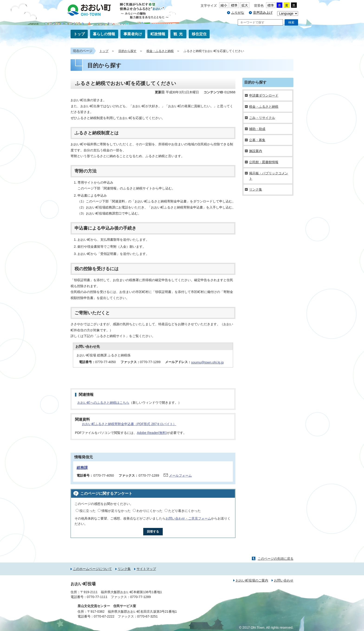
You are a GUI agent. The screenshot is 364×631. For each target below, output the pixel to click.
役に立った (88, 511)
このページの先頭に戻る (276, 559)
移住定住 (199, 34)
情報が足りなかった (116, 511)
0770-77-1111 (97, 597)
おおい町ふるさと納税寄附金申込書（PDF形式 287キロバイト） (129, 424)
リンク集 (124, 569)
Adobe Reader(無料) (152, 433)
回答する (153, 532)
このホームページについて (92, 569)
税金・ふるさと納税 (160, 51)
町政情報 (158, 34)
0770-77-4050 (104, 475)
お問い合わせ (284, 580)
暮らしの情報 (104, 34)
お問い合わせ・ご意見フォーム (188, 518)
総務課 (82, 468)
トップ (79, 34)
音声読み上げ (263, 13)
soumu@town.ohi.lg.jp (207, 362)
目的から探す (127, 51)
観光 (179, 34)
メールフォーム (180, 475)
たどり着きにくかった (185, 511)
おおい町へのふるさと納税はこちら (103, 403)
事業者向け (133, 34)
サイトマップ (146, 569)
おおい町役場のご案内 (252, 580)
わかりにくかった (149, 511)
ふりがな (238, 13)
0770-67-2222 (104, 616)
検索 (291, 22)
